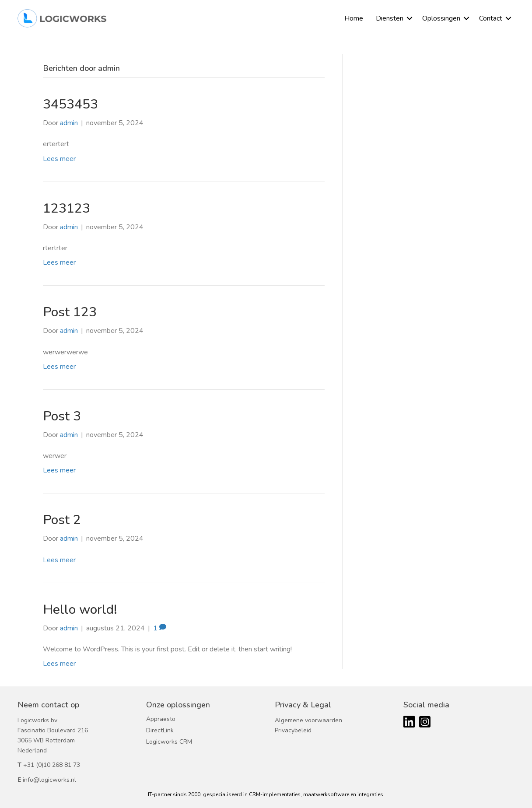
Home (354, 18)
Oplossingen (441, 18)
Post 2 (62, 520)
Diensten (390, 18)
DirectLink (160, 730)
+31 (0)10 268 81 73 (52, 765)
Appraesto (161, 719)
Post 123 (70, 312)
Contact (491, 18)
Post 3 (62, 416)
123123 (66, 208)
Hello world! (80, 610)
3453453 (70, 104)
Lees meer (59, 159)
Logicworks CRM (169, 742)
